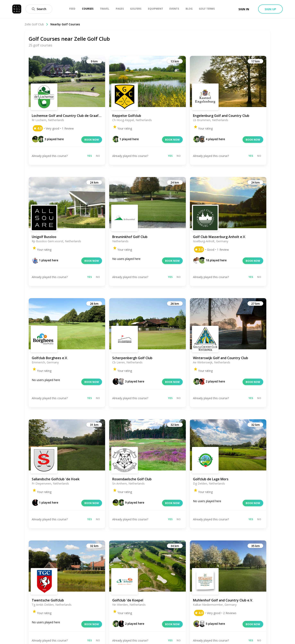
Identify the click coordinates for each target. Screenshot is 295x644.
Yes (90, 156)
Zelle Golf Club (36, 24)
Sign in (244, 9)
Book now (92, 140)
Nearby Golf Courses (65, 24)
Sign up (270, 9)
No (98, 156)
